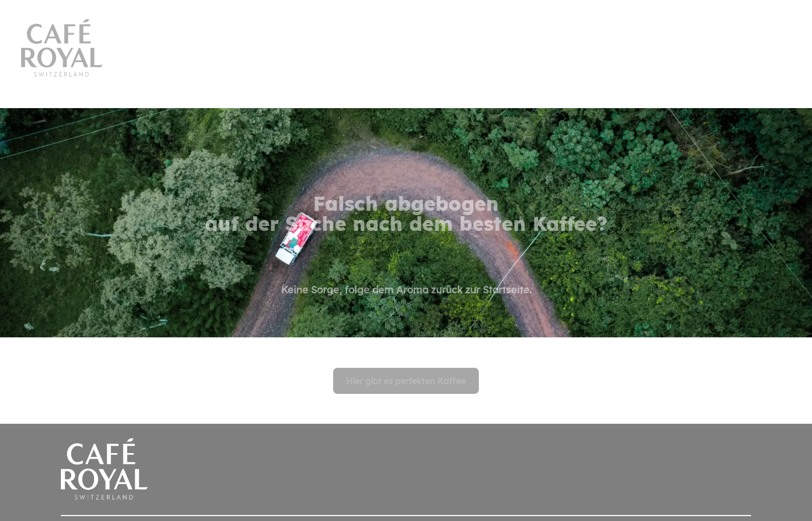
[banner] (406, 39)
